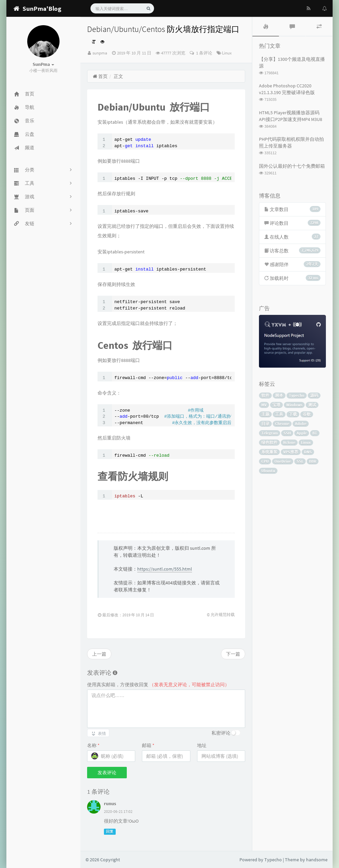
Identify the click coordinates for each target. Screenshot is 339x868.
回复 (110, 832)
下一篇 (233, 654)
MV (264, 405)
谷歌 (307, 414)
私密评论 (221, 733)
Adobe (301, 424)
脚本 (279, 395)
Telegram (270, 433)
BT (315, 433)
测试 (312, 405)
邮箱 (148, 745)
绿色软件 (269, 442)
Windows (294, 405)
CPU (265, 461)
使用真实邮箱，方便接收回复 (158, 685)
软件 (265, 395)
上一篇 (99, 654)
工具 (279, 414)
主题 (265, 414)
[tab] (266, 27)
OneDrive (283, 461)
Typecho (297, 395)
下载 (293, 414)
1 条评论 (204, 53)
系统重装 (269, 452)
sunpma (100, 53)
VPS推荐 (291, 452)
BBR (313, 461)
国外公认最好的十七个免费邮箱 (292, 166)
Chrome (282, 424)
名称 (93, 745)
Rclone (289, 442)
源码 (314, 395)
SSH (287, 433)
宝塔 (276, 405)
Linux (227, 53)
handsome (317, 860)
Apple (302, 433)
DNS (308, 452)
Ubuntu (268, 471)
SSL (300, 461)
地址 (202, 745)
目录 (265, 424)
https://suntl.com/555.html (165, 569)
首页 (100, 76)
